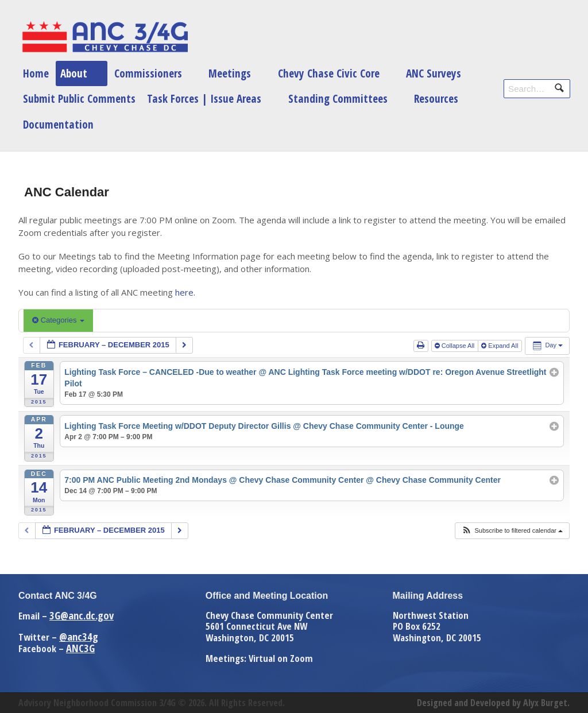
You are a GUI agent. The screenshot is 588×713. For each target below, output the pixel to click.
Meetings (230, 73)
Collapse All (456, 346)
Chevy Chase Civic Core (329, 73)
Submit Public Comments (79, 98)
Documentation (58, 124)
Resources (436, 98)
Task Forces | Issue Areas (204, 98)
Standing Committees (338, 98)
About (74, 73)
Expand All (500, 346)
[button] (512, 531)
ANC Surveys (434, 73)
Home (36, 73)
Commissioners (148, 73)
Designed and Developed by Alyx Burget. (493, 703)
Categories (58, 320)
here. (185, 292)
